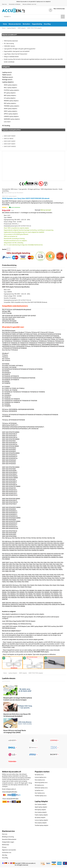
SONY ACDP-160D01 (10, 142)
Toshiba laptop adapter (42, 826)
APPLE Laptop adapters (11, 114)
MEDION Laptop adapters (11, 101)
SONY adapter (22, 29)
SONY (9, 216)
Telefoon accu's (8, 78)
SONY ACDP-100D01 (10, 137)
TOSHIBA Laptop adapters (12, 107)
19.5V (28, 227)
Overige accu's (7, 80)
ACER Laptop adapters (11, 109)
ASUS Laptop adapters (11, 86)
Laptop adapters (8, 83)
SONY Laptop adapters (11, 112)
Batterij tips (6, 845)
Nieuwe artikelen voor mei (29, 4)
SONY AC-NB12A (9, 139)
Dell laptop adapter (40, 810)
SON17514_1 (15, 224)
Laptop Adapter (11, 29)
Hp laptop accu (39, 775)
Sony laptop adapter (41, 824)
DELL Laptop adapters (10, 88)
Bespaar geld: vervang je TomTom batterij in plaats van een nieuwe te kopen (18, 699)
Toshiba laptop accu (41, 796)
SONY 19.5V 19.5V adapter (35, 29)
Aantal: (4, 250)
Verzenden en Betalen (15, 4)
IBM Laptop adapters (10, 96)
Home (5, 25)
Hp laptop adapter (40, 818)
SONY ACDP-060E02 (10, 147)
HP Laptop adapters (10, 93)
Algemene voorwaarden (9, 851)
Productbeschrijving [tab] (9, 266)
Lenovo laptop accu (41, 778)
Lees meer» (7, 122)
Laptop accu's (7, 73)
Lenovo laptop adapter (41, 821)
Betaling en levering (8, 838)
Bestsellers (26, 25)
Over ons (4, 4)
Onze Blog (47, 25)
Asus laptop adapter (41, 813)
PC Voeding (6, 126)
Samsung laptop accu (41, 783)
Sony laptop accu (40, 781)
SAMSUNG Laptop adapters (12, 120)
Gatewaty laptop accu (41, 789)
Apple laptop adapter (41, 808)
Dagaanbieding (37, 25)
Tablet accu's (7, 75)
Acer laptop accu (40, 794)
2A (30, 227)
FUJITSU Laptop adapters (12, 91)
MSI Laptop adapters (10, 104)
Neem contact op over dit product (13, 193)
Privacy (4, 848)
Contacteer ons (7, 853)
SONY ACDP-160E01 (10, 145)
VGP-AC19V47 (22, 227)
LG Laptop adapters (10, 99)
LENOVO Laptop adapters (11, 117)
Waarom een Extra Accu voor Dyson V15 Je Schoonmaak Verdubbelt (17, 716)
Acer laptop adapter (41, 805)
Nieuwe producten (15, 25)
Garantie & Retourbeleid (9, 840)
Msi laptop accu (39, 786)
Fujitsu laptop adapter (41, 816)
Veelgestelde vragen (8, 843)
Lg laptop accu (39, 791)
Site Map (5, 856)
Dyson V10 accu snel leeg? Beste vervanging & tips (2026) (15, 732)
